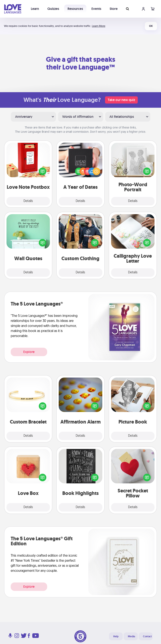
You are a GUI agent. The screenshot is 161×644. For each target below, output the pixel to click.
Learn (35, 9)
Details (28, 201)
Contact (147, 636)
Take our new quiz (121, 100)
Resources (75, 9)
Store (114, 9)
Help (116, 636)
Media (131, 636)
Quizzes (53, 9)
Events (96, 9)
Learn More (99, 26)
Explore (29, 352)
